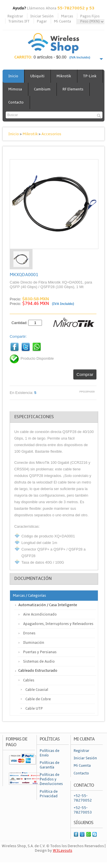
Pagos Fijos (90, 16)
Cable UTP (34, 709)
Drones (29, 633)
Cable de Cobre (38, 699)
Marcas (67, 16)
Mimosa (15, 89)
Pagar (42, 21)
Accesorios (51, 134)
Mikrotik (64, 76)
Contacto (16, 102)
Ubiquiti (37, 76)
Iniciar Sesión (42, 16)
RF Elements (73, 89)
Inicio (13, 76)
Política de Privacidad (49, 794)
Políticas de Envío (50, 753)
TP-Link (90, 76)
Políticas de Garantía (50, 765)
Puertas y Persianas (40, 652)
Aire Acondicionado (40, 614)
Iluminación (34, 643)
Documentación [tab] (33, 578)
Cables (29, 680)
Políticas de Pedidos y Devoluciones (51, 779)
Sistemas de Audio (39, 661)
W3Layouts (62, 851)
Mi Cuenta (62, 21)
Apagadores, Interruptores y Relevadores (58, 624)
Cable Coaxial (37, 690)
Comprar (85, 374)
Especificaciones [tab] (34, 417)
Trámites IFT (19, 21)
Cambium (42, 89)
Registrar (15, 16)
